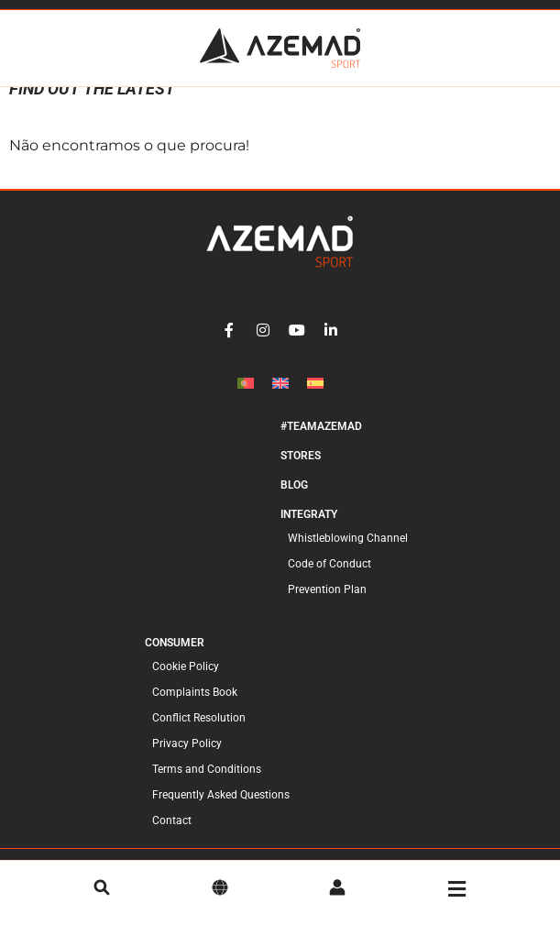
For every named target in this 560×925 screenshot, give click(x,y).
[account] (337, 889)
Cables (88, 471)
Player (33, 515)
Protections (52, 493)
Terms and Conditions (207, 787)
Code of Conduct (329, 581)
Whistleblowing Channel (348, 556)
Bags (29, 625)
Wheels (209, 559)
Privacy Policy (187, 761)
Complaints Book (195, 710)
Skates (34, 537)
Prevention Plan (327, 607)
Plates (157, 559)
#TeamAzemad (321, 444)
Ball (63, 625)
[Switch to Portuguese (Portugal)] (246, 400)
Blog (294, 502)
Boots (110, 559)
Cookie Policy (186, 684)
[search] (102, 889)
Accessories (157, 471)
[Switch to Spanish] (315, 400)
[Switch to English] (280, 400)
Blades (36, 471)
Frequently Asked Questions (221, 812)
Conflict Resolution (199, 735)
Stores (301, 473)
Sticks (31, 449)
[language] (220, 889)
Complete (48, 559)
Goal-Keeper (105, 515)
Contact (172, 838)
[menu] (457, 889)
